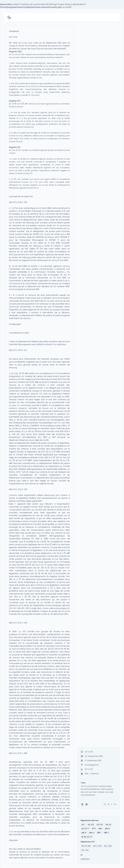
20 (92, 833)
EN (115, 804)
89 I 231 (25, 608)
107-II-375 (97, 846)
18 (107, 829)
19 (84, 833)
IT (112, 804)
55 (87, 837)
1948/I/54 (85, 859)
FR (108, 804)
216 (108, 825)
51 (94, 828)
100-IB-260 (86, 846)
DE (105, 804)
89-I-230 (108, 846)
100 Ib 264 (34, 684)
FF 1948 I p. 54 (17, 631)
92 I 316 (17, 608)
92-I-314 (85, 850)
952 (100, 825)
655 (91, 825)
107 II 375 (13, 37)
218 (85, 829)
